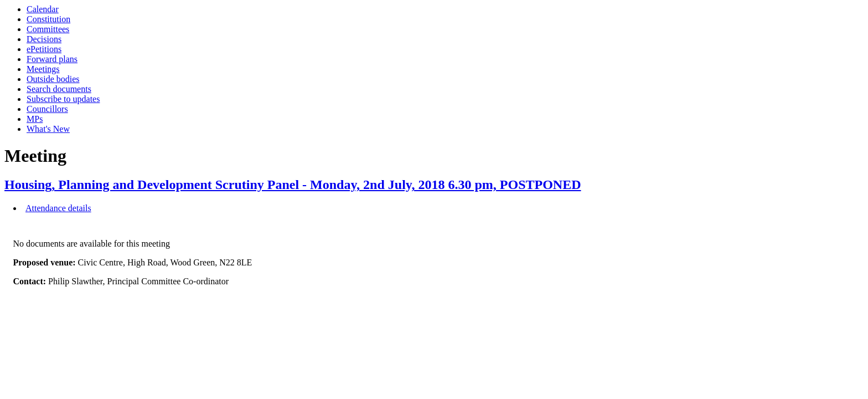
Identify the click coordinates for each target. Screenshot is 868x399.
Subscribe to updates (63, 99)
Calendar (43, 9)
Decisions (44, 39)
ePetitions (44, 49)
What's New (48, 129)
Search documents (59, 89)
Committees (48, 29)
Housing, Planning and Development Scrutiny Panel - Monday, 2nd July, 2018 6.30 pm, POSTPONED (293, 185)
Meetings (43, 69)
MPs (35, 119)
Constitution (48, 19)
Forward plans (52, 59)
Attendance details (58, 208)
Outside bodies (53, 79)
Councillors (47, 109)
